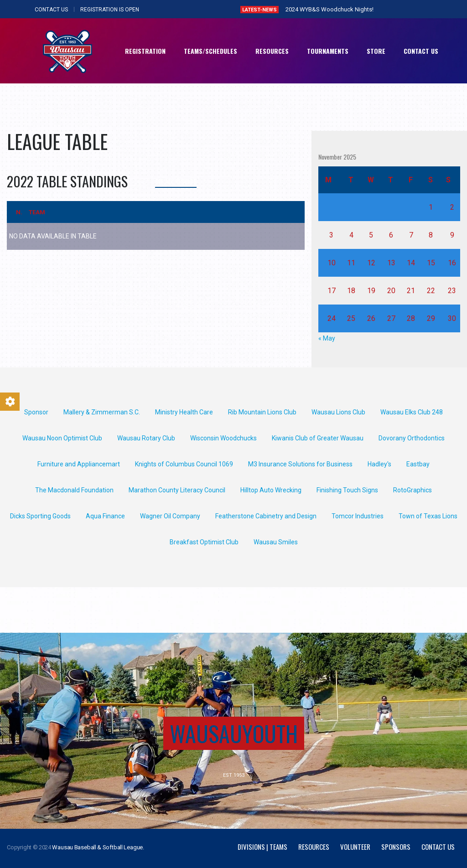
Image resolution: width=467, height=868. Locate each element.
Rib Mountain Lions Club (262, 412)
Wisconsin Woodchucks (223, 438)
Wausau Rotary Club (146, 438)
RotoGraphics (413, 490)
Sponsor (36, 412)
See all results (176, 181)
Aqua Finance (105, 516)
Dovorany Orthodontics (412, 438)
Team (37, 212)
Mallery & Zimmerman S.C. (102, 412)
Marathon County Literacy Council (177, 490)
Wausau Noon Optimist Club (62, 438)
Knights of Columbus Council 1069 (184, 464)
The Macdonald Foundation (74, 490)
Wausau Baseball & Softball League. (98, 847)
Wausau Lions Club (338, 412)
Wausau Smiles (276, 542)
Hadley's (379, 464)
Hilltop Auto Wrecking (271, 490)
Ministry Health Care (184, 412)
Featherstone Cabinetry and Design (266, 516)
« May (327, 338)
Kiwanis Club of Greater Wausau (318, 438)
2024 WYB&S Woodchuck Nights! (329, 9)
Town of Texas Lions (428, 516)
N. (19, 212)
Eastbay (418, 464)
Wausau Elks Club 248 (412, 412)
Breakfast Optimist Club (204, 542)
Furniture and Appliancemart (79, 464)
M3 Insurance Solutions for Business (300, 464)
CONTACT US (51, 10)
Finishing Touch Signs (347, 490)
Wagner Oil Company (170, 516)
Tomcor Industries (358, 516)
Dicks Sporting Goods (40, 516)
